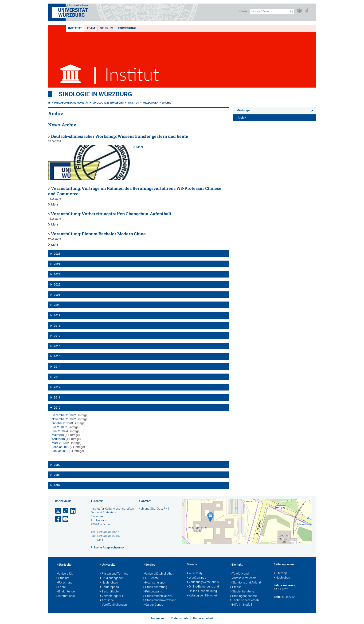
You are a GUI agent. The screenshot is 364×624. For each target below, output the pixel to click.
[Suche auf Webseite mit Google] (272, 11)
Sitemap (280, 573)
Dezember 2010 (62, 415)
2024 (57, 264)
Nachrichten (109, 583)
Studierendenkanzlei (158, 596)
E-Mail (99, 540)
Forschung (127, 28)
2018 (57, 326)
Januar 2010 (60, 451)
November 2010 (62, 419)
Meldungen (151, 103)
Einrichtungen (66, 592)
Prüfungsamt (153, 592)
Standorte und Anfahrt (246, 583)
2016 (57, 346)
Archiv (167, 103)
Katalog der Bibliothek (202, 596)
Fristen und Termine (114, 574)
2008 (57, 475)
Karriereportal (110, 587)
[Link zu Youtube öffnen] (66, 519)
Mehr (140, 147)
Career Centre (153, 605)
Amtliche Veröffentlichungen (113, 603)
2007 (57, 485)
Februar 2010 (60, 447)
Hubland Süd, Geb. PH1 (154, 509)
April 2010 (58, 439)
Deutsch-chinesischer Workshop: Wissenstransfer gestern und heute (120, 136)
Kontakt (98, 501)
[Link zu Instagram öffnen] (59, 511)
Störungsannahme (244, 596)
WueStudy (195, 573)
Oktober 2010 (61, 423)
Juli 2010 (58, 427)
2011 (57, 398)
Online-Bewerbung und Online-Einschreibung (203, 589)
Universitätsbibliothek (159, 574)
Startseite (64, 565)
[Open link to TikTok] (66, 511)
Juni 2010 (58, 431)
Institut (75, 28)
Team (91, 28)
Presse (236, 587)
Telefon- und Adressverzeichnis (243, 576)
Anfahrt (146, 501)
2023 (57, 274)
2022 (57, 285)
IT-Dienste (151, 578)
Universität (65, 574)
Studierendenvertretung (160, 600)
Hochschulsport (155, 583)
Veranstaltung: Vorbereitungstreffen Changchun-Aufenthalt (111, 214)
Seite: (278, 597)
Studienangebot (111, 578)
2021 (57, 295)
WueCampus (196, 578)
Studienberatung (155, 587)
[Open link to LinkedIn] (73, 511)
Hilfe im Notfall (241, 605)
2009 (57, 465)
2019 (57, 315)
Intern (243, 11)
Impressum (159, 618)
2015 (57, 356)
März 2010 (59, 443)
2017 (57, 336)
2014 (57, 367)
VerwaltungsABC (112, 596)
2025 (57, 254)
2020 (57, 305)
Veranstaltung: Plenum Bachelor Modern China (98, 234)
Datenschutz (180, 618)
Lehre (61, 587)
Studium (107, 28)
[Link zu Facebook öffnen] (59, 519)
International (66, 596)
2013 (57, 377)
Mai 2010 (58, 435)
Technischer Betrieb (245, 600)
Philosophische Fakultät (71, 103)
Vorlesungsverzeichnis (203, 582)
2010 (57, 408)
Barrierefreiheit (203, 618)
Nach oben (282, 578)
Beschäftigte (109, 592)
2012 (57, 387)
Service (149, 565)
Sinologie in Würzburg (95, 94)
